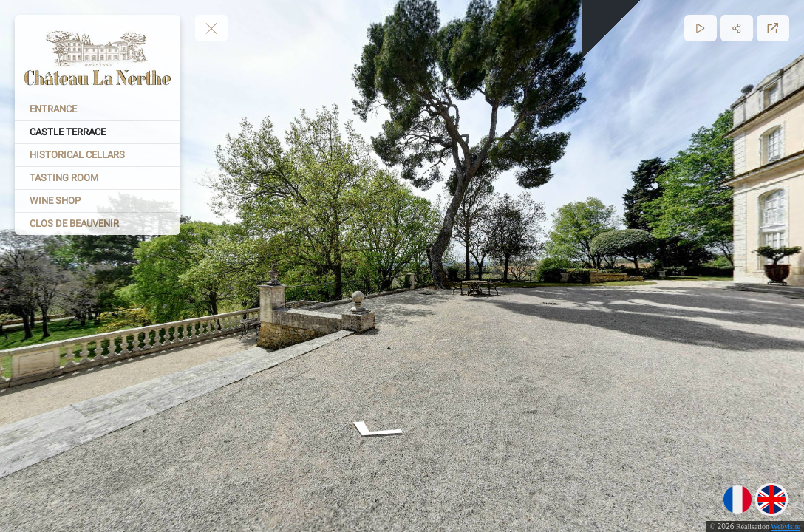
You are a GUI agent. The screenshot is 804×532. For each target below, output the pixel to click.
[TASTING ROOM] (98, 178)
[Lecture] (701, 28)
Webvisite (786, 526)
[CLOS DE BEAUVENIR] (98, 224)
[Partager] (737, 28)
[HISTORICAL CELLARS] (98, 155)
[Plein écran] (773, 28)
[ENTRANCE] (98, 109)
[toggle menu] (211, 28)
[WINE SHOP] (98, 201)
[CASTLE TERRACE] (98, 132)
